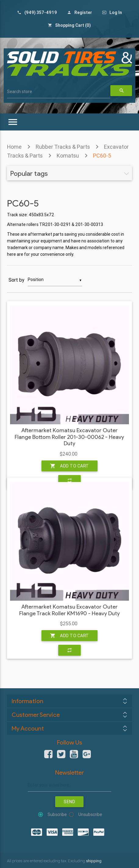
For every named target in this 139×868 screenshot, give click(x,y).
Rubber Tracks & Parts (63, 147)
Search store (20, 92)
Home (14, 147)
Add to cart (69, 466)
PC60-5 (102, 156)
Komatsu (68, 156)
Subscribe (57, 814)
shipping (94, 861)
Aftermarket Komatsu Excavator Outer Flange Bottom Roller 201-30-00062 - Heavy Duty (69, 437)
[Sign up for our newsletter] (69, 785)
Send (69, 802)
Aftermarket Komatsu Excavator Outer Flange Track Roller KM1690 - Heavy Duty (69, 610)
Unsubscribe (90, 814)
